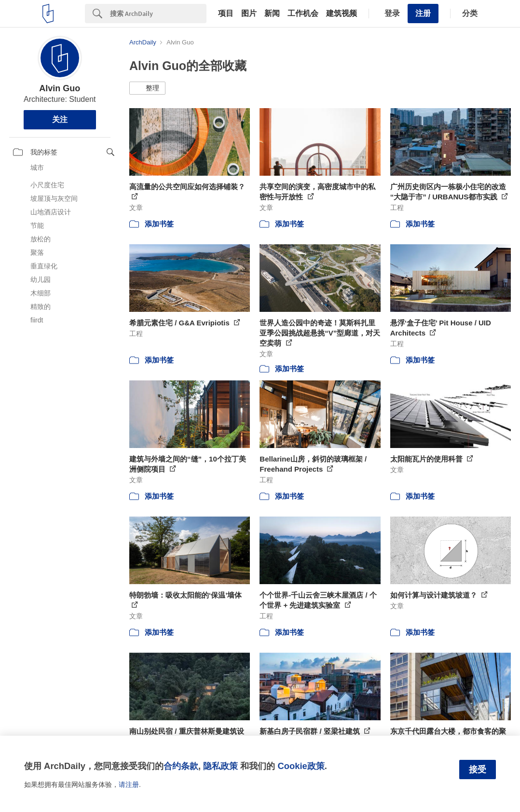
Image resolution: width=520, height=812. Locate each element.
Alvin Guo (60, 88)
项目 (226, 14)
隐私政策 (220, 766)
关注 (60, 119)
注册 (423, 13)
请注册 (129, 784)
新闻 (272, 14)
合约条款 (181, 766)
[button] (147, 88)
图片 (249, 14)
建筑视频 (342, 14)
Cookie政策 (301, 766)
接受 (478, 770)
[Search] (158, 14)
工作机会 (303, 14)
